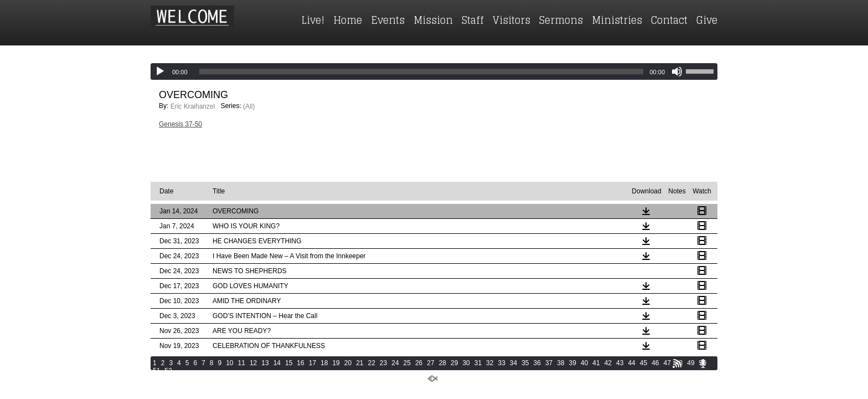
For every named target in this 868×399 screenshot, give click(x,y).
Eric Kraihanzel (193, 106)
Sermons (561, 20)
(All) (249, 106)
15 (289, 363)
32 (490, 363)
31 (478, 363)
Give (707, 20)
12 (253, 363)
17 (312, 363)
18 (324, 363)
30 (466, 363)
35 (525, 363)
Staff (473, 20)
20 (348, 363)
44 (631, 363)
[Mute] (677, 71)
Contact (669, 20)
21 (360, 363)
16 (300, 363)
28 (443, 363)
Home (348, 20)
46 (655, 363)
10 (229, 363)
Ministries (617, 20)
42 (608, 363)
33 (501, 363)
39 (573, 363)
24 (395, 363)
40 (584, 363)
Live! (313, 20)
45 (644, 363)
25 (407, 363)
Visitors (512, 20)
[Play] (160, 71)
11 (242, 363)
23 (383, 363)
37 (549, 363)
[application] (434, 71)
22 (372, 363)
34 (513, 363)
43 (620, 363)
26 (419, 363)
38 (560, 363)
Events (388, 20)
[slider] (422, 71)
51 (156, 371)
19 (336, 363)
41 (596, 363)
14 (277, 363)
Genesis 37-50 (180, 124)
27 (430, 363)
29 (454, 363)
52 (168, 371)
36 (537, 363)
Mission (433, 20)
